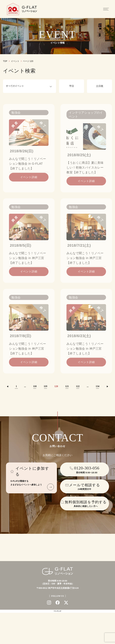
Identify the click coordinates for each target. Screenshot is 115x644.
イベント (15, 61)
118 (35, 386)
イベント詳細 (29, 177)
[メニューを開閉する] (106, 9)
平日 (72, 86)
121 (67, 386)
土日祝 (100, 86)
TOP (5, 61)
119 (45, 386)
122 (78, 386)
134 (97, 386)
